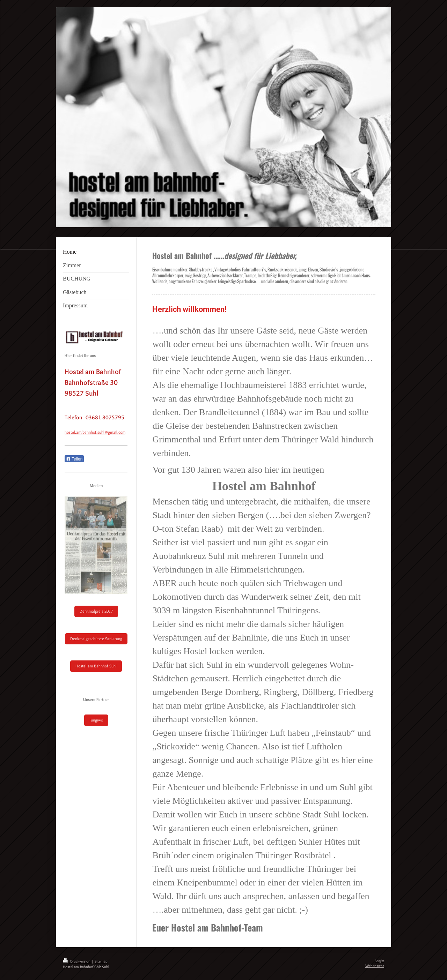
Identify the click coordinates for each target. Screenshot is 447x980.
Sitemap (101, 961)
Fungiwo (96, 720)
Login (380, 960)
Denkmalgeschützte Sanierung (96, 639)
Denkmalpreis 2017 (96, 611)
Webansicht (375, 966)
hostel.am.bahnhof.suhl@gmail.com (95, 432)
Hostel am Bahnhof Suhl (96, 666)
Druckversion (77, 961)
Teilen (74, 459)
